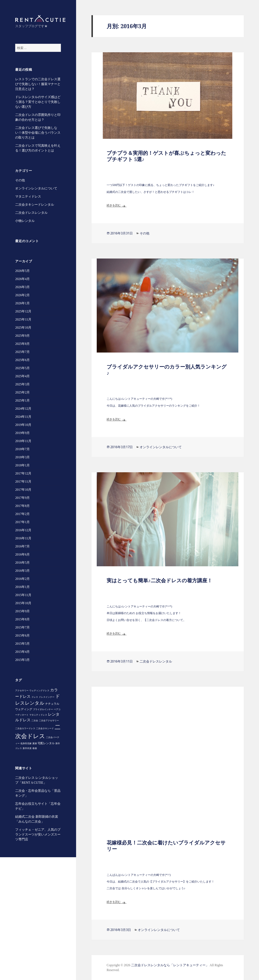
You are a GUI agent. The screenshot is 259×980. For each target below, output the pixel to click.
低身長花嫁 (26, 743)
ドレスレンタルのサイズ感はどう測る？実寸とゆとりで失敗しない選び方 (38, 102)
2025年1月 (22, 400)
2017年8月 (22, 506)
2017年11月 (23, 481)
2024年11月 (23, 417)
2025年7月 (22, 352)
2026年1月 (22, 303)
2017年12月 (23, 473)
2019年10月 (23, 425)
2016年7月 (22, 546)
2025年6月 (22, 360)
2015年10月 (23, 603)
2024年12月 (23, 409)
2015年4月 (22, 652)
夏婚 (35, 743)
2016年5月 (22, 563)
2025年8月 (22, 344)
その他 (20, 180)
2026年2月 (22, 295)
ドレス (35, 697)
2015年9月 (22, 611)
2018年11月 (23, 441)
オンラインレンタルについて (36, 188)
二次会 (35, 721)
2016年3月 (22, 571)
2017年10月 (23, 490)
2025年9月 (22, 336)
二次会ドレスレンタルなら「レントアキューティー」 (170, 965)
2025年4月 (22, 376)
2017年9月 (22, 498)
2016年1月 (22, 587)
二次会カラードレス (25, 728)
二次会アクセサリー (49, 721)
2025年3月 (22, 384)
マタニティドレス (28, 196)
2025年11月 (23, 319)
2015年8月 (22, 619)
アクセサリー (22, 691)
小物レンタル (25, 221)
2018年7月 (22, 449)
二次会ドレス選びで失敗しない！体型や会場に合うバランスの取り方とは (38, 133)
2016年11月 (23, 538)
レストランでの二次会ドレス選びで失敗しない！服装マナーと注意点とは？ (38, 84)
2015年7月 (22, 627)
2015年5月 (22, 644)
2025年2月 (22, 392)
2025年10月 (23, 328)
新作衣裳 (27, 748)
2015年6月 (22, 635)
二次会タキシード (45, 728)
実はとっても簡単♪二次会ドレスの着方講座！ (159, 581)
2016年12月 (23, 530)
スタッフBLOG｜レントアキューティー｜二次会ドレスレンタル (40, 19)
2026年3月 (22, 287)
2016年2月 (22, 579)
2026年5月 (22, 271)
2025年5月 (22, 368)
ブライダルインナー (43, 709)
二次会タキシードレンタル (35, 205)
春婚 (35, 748)
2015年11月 (23, 595)
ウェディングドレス (39, 691)
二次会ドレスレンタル (31, 213)
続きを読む (117, 205)
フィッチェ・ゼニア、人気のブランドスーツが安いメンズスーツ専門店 (38, 834)
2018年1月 (22, 465)
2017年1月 (22, 522)
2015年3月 (22, 660)
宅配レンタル (46, 743)
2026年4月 (22, 279)
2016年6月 (22, 554)
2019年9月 (22, 433)
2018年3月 (22, 457)
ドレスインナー (47, 697)
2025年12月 (23, 311)
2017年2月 (22, 514)
